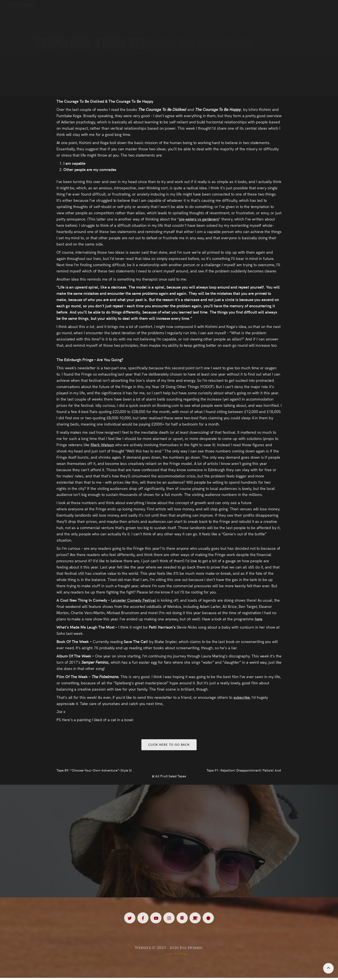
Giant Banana (176, 956)
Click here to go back (169, 745)
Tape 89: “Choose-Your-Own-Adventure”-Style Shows (94, 771)
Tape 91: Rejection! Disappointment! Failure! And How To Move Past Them (244, 771)
